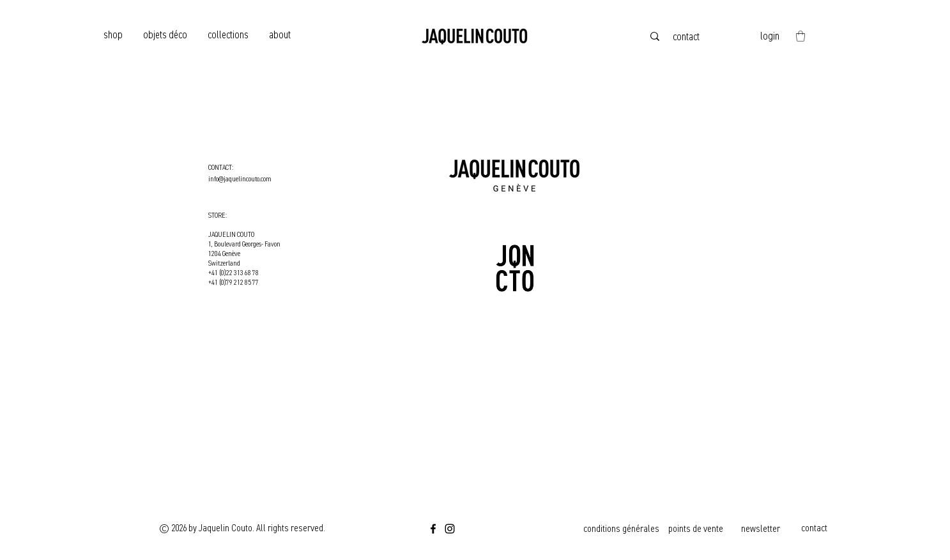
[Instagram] (450, 529)
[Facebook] (433, 529)
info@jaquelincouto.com (240, 179)
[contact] (687, 37)
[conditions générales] (623, 529)
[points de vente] (697, 529)
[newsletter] (762, 529)
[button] (801, 36)
